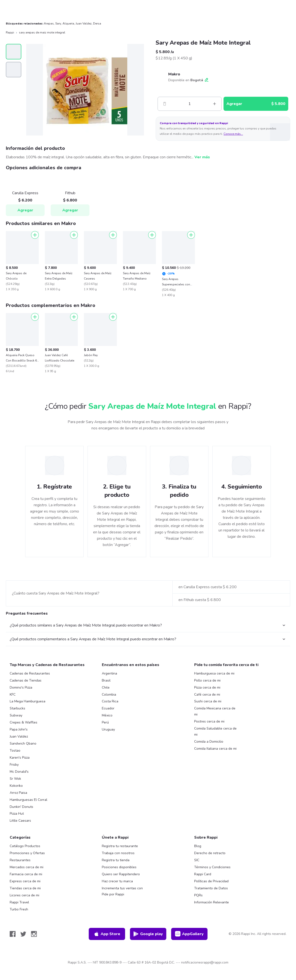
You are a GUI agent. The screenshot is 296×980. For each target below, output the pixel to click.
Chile (106, 687)
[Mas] (215, 104)
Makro (174, 74)
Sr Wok (15, 779)
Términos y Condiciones (212, 867)
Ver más (202, 157)
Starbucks (17, 708)
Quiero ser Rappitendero (121, 874)
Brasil (106, 680)
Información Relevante (212, 902)
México (107, 715)
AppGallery (189, 934)
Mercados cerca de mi (27, 867)
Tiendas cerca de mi (25, 888)
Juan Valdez (84, 24)
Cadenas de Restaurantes (30, 673)
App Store (107, 934)
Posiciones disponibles (119, 867)
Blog (198, 846)
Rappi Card (203, 874)
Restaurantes (20, 860)
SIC (197, 860)
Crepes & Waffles (24, 722)
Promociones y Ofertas (27, 853)
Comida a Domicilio (209, 742)
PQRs (198, 895)
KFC (13, 695)
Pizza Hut (17, 814)
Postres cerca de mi (209, 721)
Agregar (25, 210)
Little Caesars (20, 821)
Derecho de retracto (210, 853)
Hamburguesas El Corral (28, 800)
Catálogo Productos (25, 846)
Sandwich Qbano (23, 743)
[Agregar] (35, 235)
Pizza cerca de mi (207, 687)
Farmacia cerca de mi (26, 874)
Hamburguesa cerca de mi (214, 673)
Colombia (109, 695)
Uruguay (108, 729)
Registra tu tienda (116, 860)
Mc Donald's (19, 772)
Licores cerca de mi (24, 895)
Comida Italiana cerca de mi (215, 749)
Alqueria (68, 24)
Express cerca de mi (25, 881)
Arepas (49, 24)
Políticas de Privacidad (211, 881)
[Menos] (165, 104)
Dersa (97, 24)
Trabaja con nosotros (118, 853)
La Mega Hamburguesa (28, 701)
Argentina (109, 673)
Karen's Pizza (20, 758)
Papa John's (19, 729)
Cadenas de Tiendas (26, 680)
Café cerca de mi (207, 695)
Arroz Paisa (18, 793)
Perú (105, 722)
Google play (148, 934)
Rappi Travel (19, 902)
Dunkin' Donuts (21, 807)
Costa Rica (110, 701)
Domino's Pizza (21, 687)
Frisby (14, 765)
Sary (58, 24)
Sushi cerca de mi (208, 701)
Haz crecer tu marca (117, 881)
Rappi (10, 32)
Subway (16, 715)
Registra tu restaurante (120, 846)
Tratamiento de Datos (211, 888)
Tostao (15, 751)
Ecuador (108, 708)
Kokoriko (16, 786)
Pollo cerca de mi (207, 680)
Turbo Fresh (19, 909)
